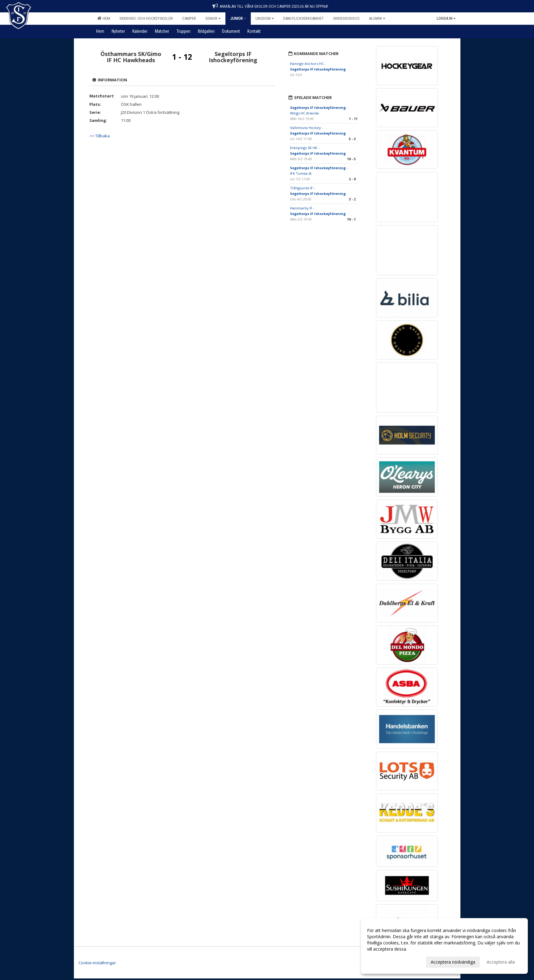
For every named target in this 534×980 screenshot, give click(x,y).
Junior (238, 18)
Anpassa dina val (384, 961)
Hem (104, 18)
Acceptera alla (501, 962)
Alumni (377, 18)
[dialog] (444, 946)
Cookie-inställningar (97, 963)
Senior (213, 18)
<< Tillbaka (100, 136)
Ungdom (265, 18)
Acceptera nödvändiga (453, 962)
